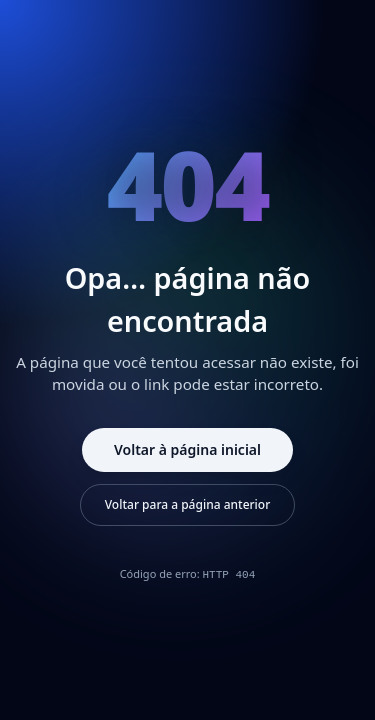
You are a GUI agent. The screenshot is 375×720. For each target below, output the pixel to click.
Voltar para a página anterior (188, 504)
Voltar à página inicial (187, 449)
